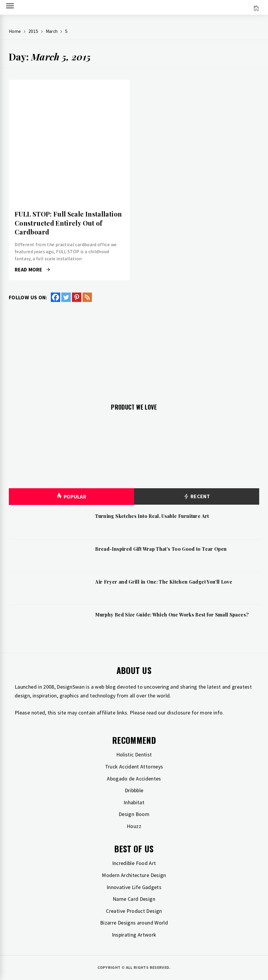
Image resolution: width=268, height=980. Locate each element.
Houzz (134, 826)
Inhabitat (134, 802)
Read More (32, 270)
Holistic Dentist (134, 755)
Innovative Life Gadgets (134, 887)
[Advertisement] (134, 349)
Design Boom (134, 814)
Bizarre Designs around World (134, 923)
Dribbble (134, 790)
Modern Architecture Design (134, 875)
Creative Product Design (134, 911)
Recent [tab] (197, 497)
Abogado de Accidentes (134, 779)
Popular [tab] (71, 497)
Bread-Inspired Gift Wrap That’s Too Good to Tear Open (161, 549)
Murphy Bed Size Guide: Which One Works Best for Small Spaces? (172, 615)
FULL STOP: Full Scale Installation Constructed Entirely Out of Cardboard (68, 223)
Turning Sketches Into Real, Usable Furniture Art (152, 516)
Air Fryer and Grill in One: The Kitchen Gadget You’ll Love (164, 582)
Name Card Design (134, 899)
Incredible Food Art (134, 863)
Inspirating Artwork (134, 935)
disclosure (179, 713)
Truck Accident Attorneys (134, 767)
